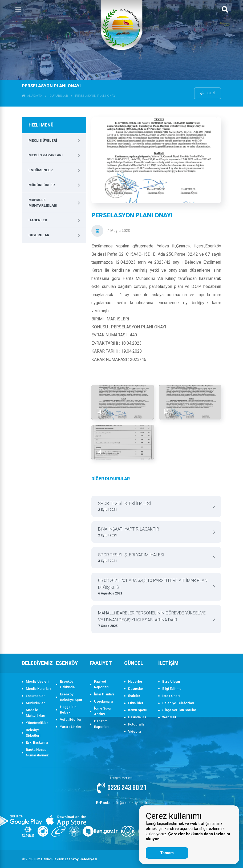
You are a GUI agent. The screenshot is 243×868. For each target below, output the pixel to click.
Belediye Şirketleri (33, 733)
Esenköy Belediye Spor (71, 697)
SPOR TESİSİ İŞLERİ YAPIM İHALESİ (154, 558)
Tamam (167, 853)
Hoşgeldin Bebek (68, 710)
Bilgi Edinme (172, 689)
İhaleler (134, 696)
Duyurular (59, 96)
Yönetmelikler (37, 723)
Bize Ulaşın (171, 681)
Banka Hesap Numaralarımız (37, 752)
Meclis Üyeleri (43, 140)
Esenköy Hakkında (67, 684)
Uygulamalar (104, 701)
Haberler (38, 220)
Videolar (135, 732)
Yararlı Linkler (71, 727)
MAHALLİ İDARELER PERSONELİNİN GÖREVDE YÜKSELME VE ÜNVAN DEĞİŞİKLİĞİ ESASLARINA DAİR (154, 620)
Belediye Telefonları (178, 703)
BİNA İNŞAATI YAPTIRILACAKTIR (154, 532)
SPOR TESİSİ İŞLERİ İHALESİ (154, 507)
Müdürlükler (42, 185)
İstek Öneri (171, 696)
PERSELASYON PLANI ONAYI (96, 96)
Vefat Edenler (71, 720)
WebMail (169, 717)
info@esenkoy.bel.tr (122, 802)
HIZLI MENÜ (41, 125)
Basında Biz (137, 717)
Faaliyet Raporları (101, 684)
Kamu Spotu (138, 710)
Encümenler (41, 170)
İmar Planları (104, 694)
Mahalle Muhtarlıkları (43, 203)
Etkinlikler (136, 703)
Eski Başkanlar (37, 742)
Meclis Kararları (46, 155)
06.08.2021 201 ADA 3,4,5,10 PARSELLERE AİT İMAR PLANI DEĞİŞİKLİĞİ (154, 587)
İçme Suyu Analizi (102, 711)
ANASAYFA (32, 96)
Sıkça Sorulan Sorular (179, 710)
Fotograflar (137, 724)
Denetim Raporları (101, 724)
